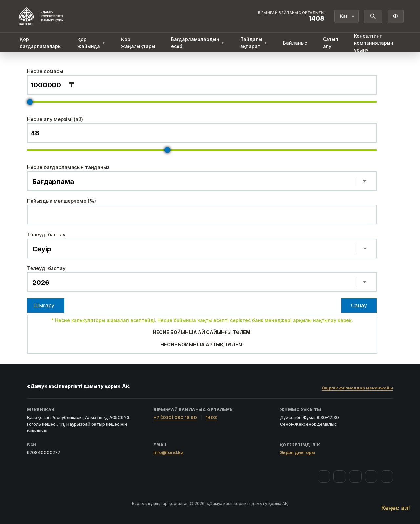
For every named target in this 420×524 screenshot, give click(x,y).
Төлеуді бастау (46, 234)
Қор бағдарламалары (41, 43)
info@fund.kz (168, 452)
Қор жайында (91, 43)
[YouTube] (355, 476)
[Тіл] (346, 16)
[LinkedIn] (387, 476)
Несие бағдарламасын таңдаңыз (68, 167)
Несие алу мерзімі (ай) (55, 119)
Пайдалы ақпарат (254, 43)
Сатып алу (331, 43)
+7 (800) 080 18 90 (175, 417)
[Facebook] (324, 476)
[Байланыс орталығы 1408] (291, 16)
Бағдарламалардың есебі (198, 43)
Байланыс (295, 43)
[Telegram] (371, 476)
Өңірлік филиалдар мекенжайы (357, 388)
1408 (211, 417)
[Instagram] (340, 476)
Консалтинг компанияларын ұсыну (374, 43)
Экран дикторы (297, 452)
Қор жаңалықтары (138, 43)
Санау (359, 305)
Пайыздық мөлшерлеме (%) (62, 201)
